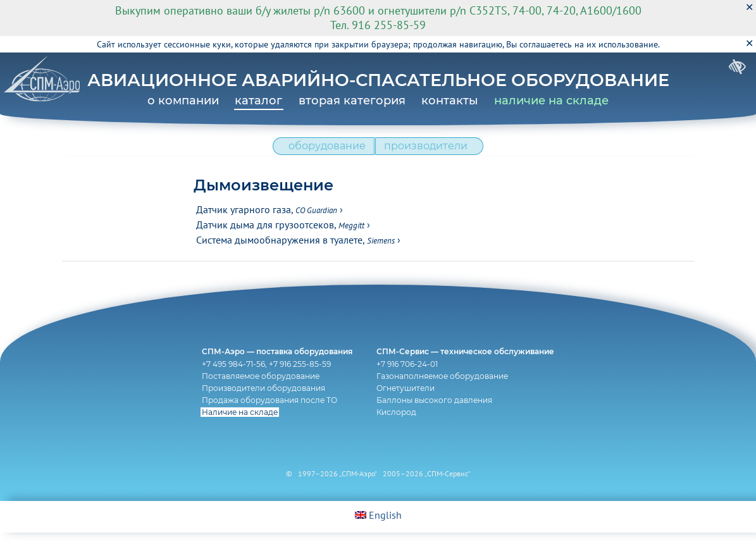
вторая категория (352, 101)
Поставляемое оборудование (257, 396)
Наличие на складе (237, 432)
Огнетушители (409, 408)
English (378, 538)
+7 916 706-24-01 (410, 384)
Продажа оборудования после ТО (266, 420)
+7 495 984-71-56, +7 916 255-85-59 (263, 384)
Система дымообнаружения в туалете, (295, 249)
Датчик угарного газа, (267, 219)
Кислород (400, 432)
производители (429, 152)
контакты (450, 101)
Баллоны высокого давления (437, 420)
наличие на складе (551, 101)
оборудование (324, 152)
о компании (183, 101)
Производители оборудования (260, 408)
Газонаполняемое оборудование (445, 396)
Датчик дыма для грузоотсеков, (280, 234)
